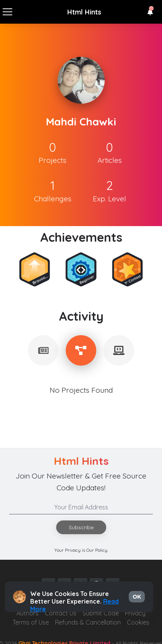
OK (137, 597)
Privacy (135, 613)
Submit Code (101, 613)
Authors (28, 613)
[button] (150, 12)
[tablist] (43, 350)
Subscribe (81, 527)
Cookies (138, 622)
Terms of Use (31, 622)
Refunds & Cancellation (88, 622)
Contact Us (61, 613)
